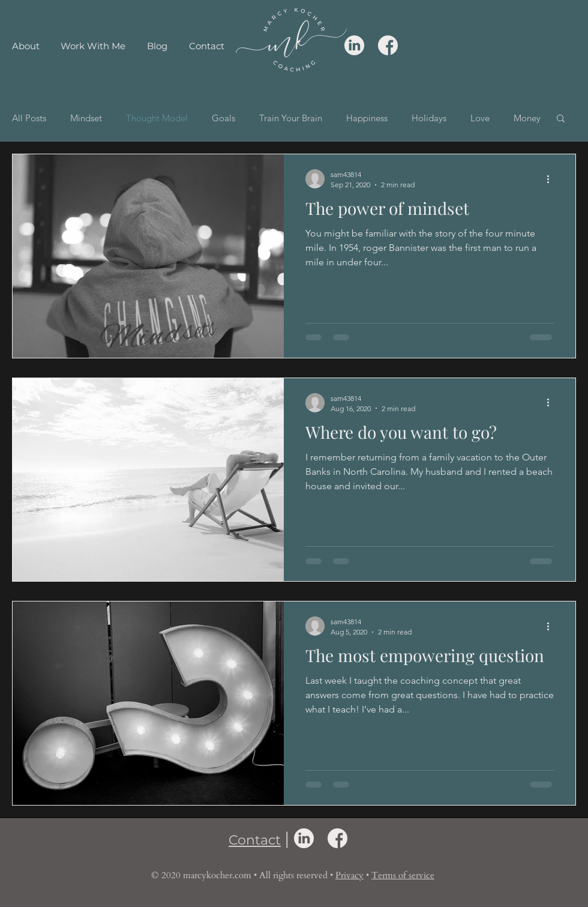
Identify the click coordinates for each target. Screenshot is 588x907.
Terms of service (403, 875)
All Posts (29, 118)
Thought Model (157, 118)
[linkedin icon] (354, 45)
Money (527, 118)
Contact (255, 840)
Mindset (86, 118)
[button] (561, 119)
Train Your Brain (291, 118)
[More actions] (552, 179)
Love (480, 118)
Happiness (367, 118)
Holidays (429, 118)
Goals (223, 118)
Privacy (349, 875)
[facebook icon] (388, 45)
